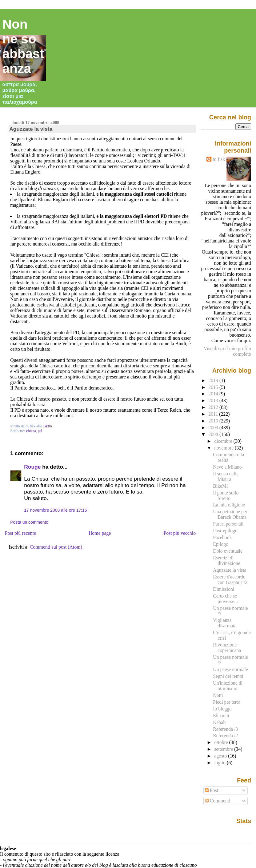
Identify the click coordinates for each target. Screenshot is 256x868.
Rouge (32, 467)
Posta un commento (29, 522)
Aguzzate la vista (31, 129)
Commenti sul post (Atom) (56, 547)
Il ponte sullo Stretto (226, 496)
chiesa (31, 431)
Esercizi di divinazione (226, 560)
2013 (214, 400)
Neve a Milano (227, 467)
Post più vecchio (180, 533)
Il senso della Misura (226, 476)
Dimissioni (224, 589)
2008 (214, 434)
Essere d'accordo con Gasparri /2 (230, 580)
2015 (214, 387)
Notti (218, 695)
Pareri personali (228, 524)
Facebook (222, 537)
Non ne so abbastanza (23, 46)
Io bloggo (222, 709)
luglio (220, 763)
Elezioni (221, 716)
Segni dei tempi (228, 676)
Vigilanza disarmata (225, 623)
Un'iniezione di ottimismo (228, 686)
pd (40, 431)
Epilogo (221, 544)
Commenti (218, 801)
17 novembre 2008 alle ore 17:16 (55, 510)
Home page (100, 533)
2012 (214, 407)
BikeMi (220, 486)
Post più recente (20, 533)
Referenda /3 (225, 729)
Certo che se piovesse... (225, 599)
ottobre (222, 742)
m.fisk (219, 159)
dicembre (224, 441)
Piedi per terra (227, 702)
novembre (224, 448)
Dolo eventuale (228, 551)
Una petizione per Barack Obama (230, 514)
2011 (214, 414)
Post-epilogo (225, 531)
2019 (214, 380)
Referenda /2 (225, 736)
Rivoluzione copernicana (227, 648)
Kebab (219, 722)
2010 (214, 421)
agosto (221, 756)
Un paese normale (230, 669)
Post (212, 790)
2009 (214, 428)
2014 (214, 394)
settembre (224, 749)
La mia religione (229, 505)
